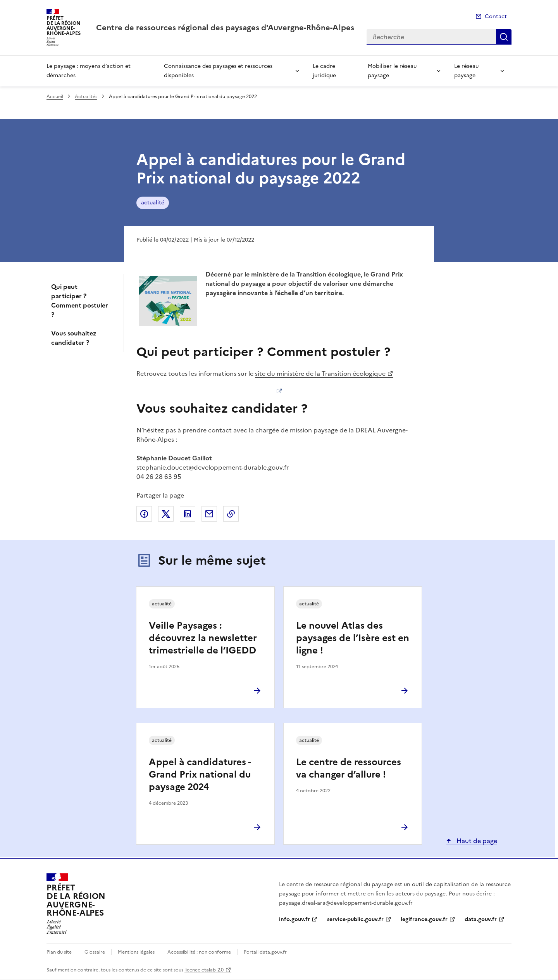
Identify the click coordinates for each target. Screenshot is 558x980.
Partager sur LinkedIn (188, 514)
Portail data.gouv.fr (265, 952)
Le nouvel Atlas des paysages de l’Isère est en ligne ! (353, 638)
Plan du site (59, 952)
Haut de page (476, 841)
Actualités (86, 97)
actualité (153, 203)
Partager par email (209, 514)
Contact (496, 16)
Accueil (55, 97)
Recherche (504, 37)
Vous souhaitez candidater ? (74, 338)
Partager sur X (166, 514)
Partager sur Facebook (144, 514)
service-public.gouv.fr (355, 919)
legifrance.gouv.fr (424, 919)
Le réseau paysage (466, 71)
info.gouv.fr (294, 919)
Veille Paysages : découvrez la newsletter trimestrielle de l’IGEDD (203, 638)
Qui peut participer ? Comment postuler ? (80, 301)
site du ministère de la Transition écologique (320, 373)
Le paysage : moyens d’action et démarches (89, 71)
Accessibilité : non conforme (199, 952)
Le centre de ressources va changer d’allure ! (349, 768)
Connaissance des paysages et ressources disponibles (218, 71)
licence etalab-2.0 (204, 970)
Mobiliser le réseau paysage (392, 71)
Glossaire (95, 952)
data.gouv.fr (481, 919)
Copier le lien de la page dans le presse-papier (231, 514)
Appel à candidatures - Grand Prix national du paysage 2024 (200, 774)
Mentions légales (136, 952)
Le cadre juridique (324, 71)
